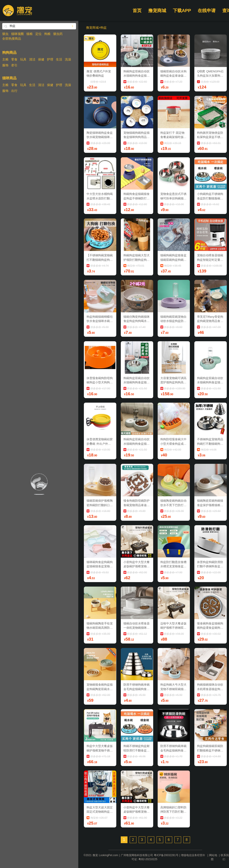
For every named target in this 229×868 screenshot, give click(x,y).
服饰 (5, 65)
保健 (41, 59)
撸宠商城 (157, 11)
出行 (14, 91)
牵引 (14, 65)
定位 (38, 34)
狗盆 (104, 28)
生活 (59, 59)
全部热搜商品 (12, 39)
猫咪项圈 (17, 34)
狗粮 (47, 34)
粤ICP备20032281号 (166, 855)
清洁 (32, 59)
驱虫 (5, 34)
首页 (137, 11)
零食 (14, 59)
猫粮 (30, 34)
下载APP (182, 11)
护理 (50, 59)
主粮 (5, 59)
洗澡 (68, 59)
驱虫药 (58, 34)
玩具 (23, 59)
